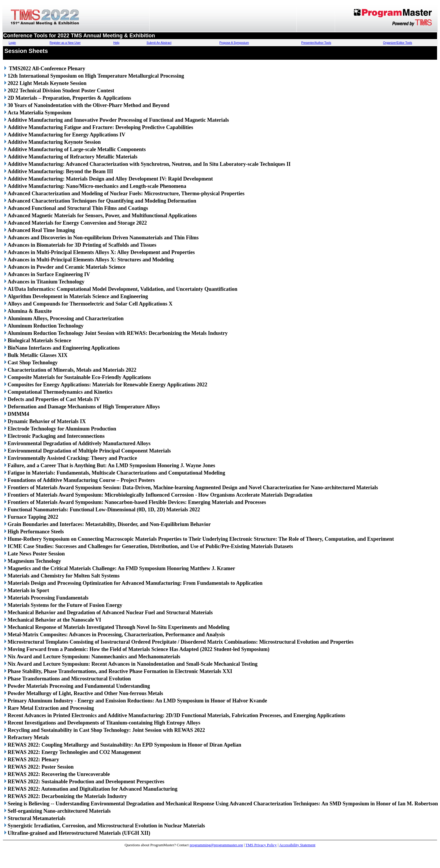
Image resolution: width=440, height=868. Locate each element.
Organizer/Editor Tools (397, 43)
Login (12, 43)
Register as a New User (65, 43)
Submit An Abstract (159, 43)
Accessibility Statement (297, 845)
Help (116, 43)
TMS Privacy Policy (261, 845)
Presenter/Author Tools (316, 43)
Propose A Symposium (234, 43)
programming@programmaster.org (216, 845)
